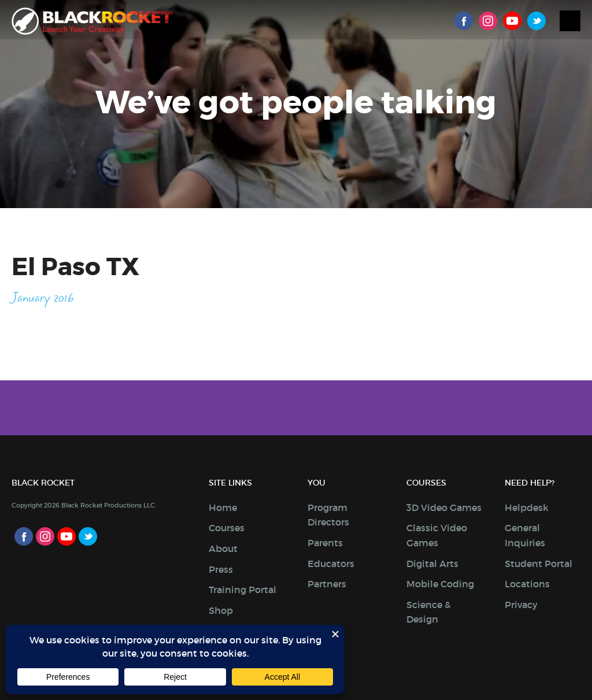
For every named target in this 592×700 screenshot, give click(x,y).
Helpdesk (527, 508)
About (223, 549)
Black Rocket (92, 21)
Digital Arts (432, 564)
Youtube (512, 21)
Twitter (536, 21)
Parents (325, 543)
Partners (327, 584)
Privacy (521, 605)
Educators (331, 564)
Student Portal (539, 564)
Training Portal (243, 590)
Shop (221, 610)
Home (223, 508)
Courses (227, 528)
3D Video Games (444, 508)
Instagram (488, 21)
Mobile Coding (440, 584)
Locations (527, 584)
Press (221, 569)
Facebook (464, 21)
